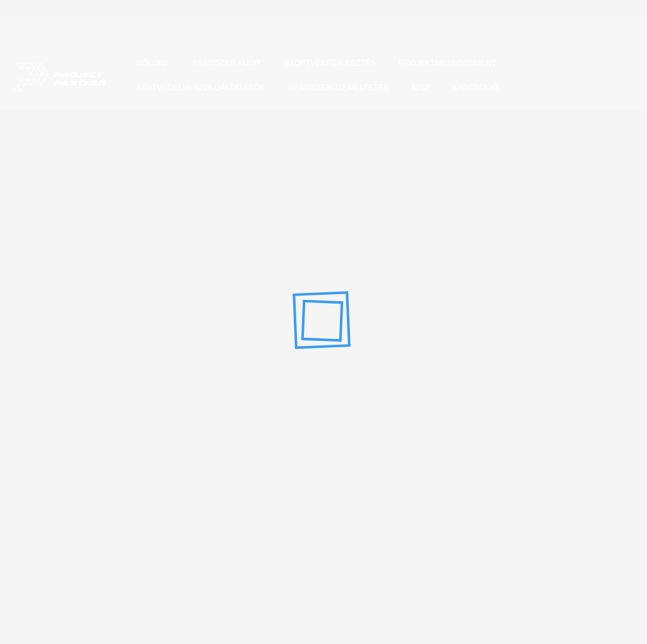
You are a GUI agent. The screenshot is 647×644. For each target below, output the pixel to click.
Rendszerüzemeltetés (336, 93)
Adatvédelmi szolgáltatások (198, 93)
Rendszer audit (224, 69)
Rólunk (150, 69)
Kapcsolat (473, 93)
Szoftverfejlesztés (327, 69)
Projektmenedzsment (444, 69)
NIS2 (418, 93)
